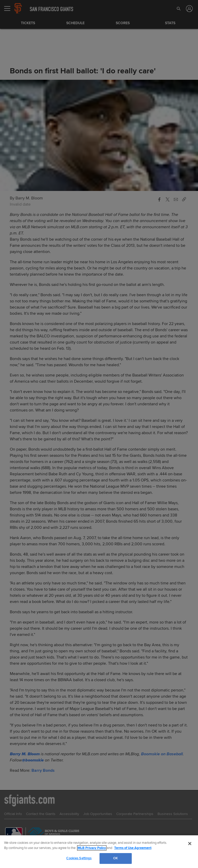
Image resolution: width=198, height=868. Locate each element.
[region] (99, 852)
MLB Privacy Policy (92, 848)
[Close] (190, 844)
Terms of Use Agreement (133, 848)
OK (115, 858)
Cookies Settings (79, 858)
